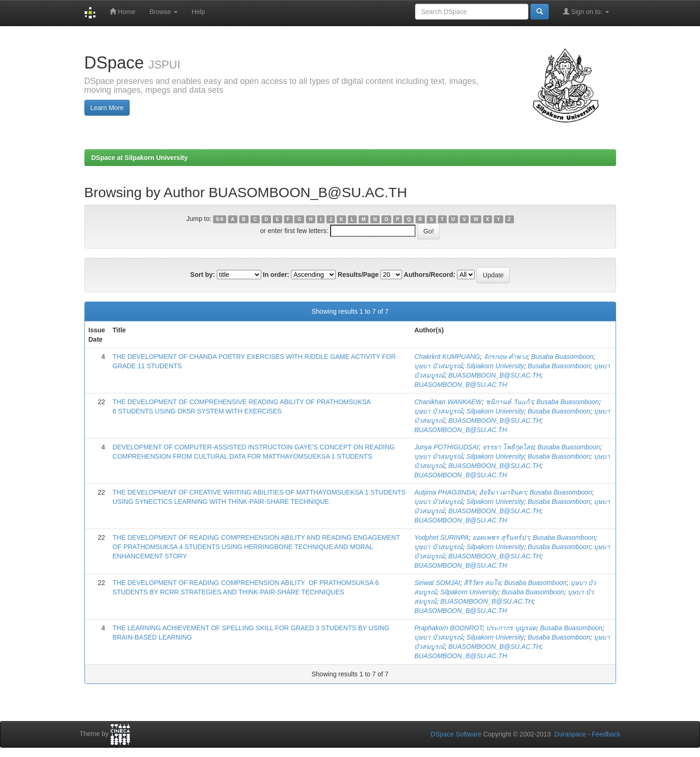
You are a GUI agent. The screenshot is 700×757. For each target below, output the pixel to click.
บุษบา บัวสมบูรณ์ (438, 366)
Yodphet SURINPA (441, 537)
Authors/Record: (430, 275)
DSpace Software (456, 734)
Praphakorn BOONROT (448, 628)
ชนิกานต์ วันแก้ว (509, 402)
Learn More (107, 108)
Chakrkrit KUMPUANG (447, 357)
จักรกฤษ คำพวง (506, 357)
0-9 (219, 219)
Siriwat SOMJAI (437, 583)
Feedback (606, 734)
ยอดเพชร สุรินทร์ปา (501, 537)
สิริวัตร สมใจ (482, 583)
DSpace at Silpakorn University (140, 158)
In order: (276, 275)
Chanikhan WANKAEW (448, 402)
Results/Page (358, 275)
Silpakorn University (495, 366)
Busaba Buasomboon (562, 357)
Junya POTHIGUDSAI (446, 447)
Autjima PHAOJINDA (445, 492)
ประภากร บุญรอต (511, 628)
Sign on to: (586, 11)
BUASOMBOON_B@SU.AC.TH (495, 375)
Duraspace (570, 734)
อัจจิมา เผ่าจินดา (502, 492)
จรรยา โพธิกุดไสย (508, 447)
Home (122, 11)
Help (198, 12)
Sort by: (203, 275)
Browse (163, 12)
